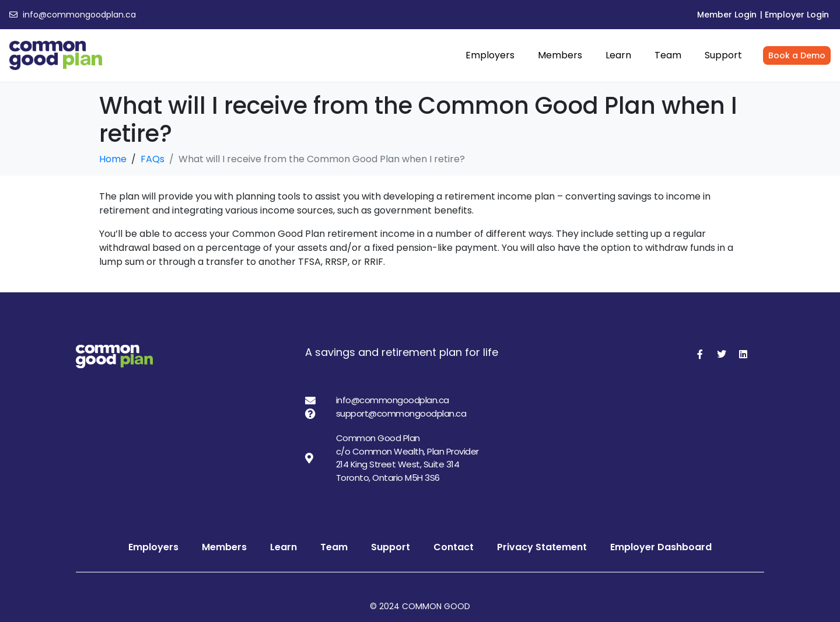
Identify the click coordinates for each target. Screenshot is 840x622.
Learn (618, 55)
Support (723, 55)
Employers (490, 55)
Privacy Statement (542, 547)
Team (668, 55)
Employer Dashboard (661, 547)
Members (560, 55)
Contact (454, 547)
